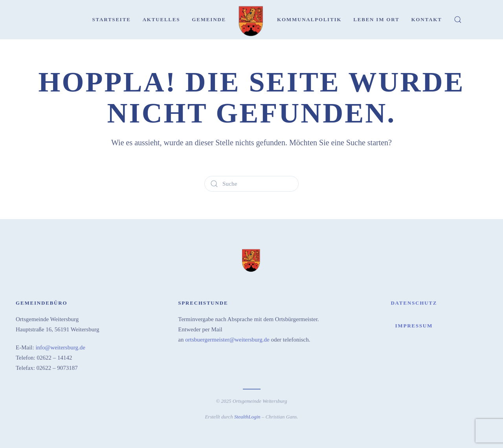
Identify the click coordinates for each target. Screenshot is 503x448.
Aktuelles (162, 19)
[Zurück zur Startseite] (251, 20)
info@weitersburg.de (60, 347)
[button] (458, 20)
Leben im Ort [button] (376, 19)
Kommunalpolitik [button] (309, 19)
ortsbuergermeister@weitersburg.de (227, 339)
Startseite (111, 19)
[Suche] (251, 184)
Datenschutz (414, 302)
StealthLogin (247, 416)
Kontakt (426, 19)
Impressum (414, 325)
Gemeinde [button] (209, 19)
